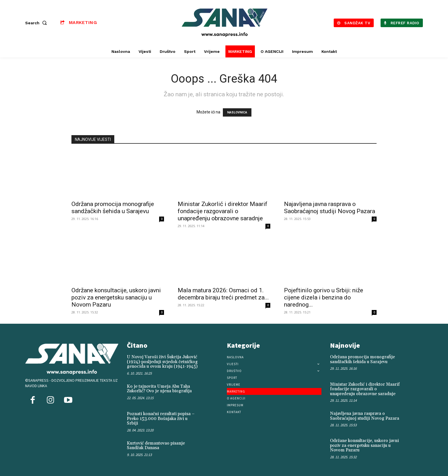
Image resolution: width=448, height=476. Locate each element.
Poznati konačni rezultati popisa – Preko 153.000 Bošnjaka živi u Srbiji (161, 419)
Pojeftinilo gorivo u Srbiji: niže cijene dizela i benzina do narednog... (324, 297)
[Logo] (225, 23)
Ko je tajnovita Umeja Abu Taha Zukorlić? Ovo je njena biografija (159, 389)
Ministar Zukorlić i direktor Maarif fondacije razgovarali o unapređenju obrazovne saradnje (223, 211)
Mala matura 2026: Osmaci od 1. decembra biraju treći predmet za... (223, 294)
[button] (37, 23)
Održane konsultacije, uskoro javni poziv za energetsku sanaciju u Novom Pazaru (116, 297)
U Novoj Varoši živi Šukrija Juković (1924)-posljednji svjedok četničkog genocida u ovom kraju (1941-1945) (162, 362)
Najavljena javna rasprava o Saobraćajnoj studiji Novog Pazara (330, 208)
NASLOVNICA (237, 112)
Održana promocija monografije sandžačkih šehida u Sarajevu (113, 208)
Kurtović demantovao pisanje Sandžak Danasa (156, 446)
